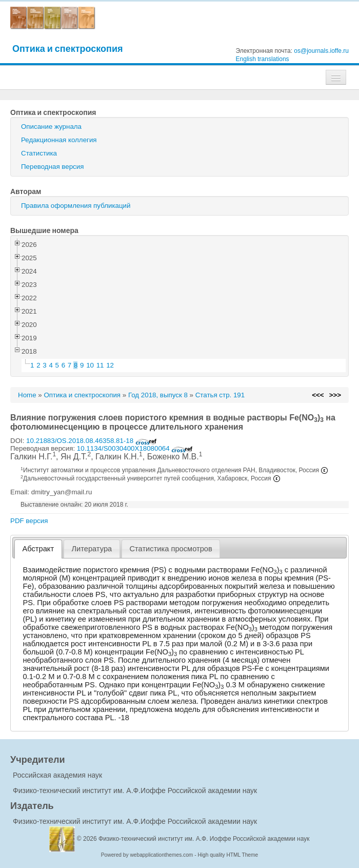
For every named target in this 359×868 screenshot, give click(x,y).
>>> (335, 395)
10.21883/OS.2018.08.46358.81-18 (92, 441)
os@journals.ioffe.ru (321, 51)
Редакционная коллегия (59, 140)
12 (110, 365)
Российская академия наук (57, 775)
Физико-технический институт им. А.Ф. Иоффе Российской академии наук (204, 839)
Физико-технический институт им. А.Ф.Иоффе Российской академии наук (135, 790)
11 (100, 365)
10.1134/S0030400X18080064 (135, 448)
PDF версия (29, 521)
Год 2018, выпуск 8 (158, 395)
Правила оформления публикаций (76, 206)
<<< (318, 395)
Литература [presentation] (92, 549)
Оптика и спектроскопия (68, 49)
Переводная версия (52, 167)
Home (27, 395)
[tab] (38, 549)
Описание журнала (51, 127)
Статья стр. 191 (220, 395)
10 (90, 365)
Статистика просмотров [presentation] (171, 549)
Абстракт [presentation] (38, 549)
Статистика (39, 153)
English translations (263, 59)
